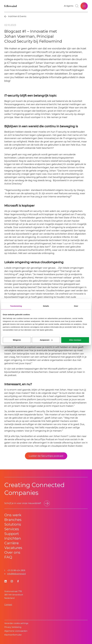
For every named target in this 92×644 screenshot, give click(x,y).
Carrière (11, 543)
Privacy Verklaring (13, 627)
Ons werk (13, 515)
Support (12, 534)
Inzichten (13, 538)
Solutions (13, 524)
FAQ (8, 557)
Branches (13, 520)
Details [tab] (46, 306)
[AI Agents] (69, 6)
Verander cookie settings (16, 623)
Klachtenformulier (13, 635)
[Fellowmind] (11, 6)
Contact (8, 605)
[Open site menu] (84, 6)
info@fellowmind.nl (16, 574)
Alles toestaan (75, 340)
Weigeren (17, 340)
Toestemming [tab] (16, 306)
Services (12, 529)
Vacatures (13, 548)
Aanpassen (46, 340)
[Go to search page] (77, 6)
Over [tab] (76, 306)
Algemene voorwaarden (16, 631)
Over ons (12, 552)
